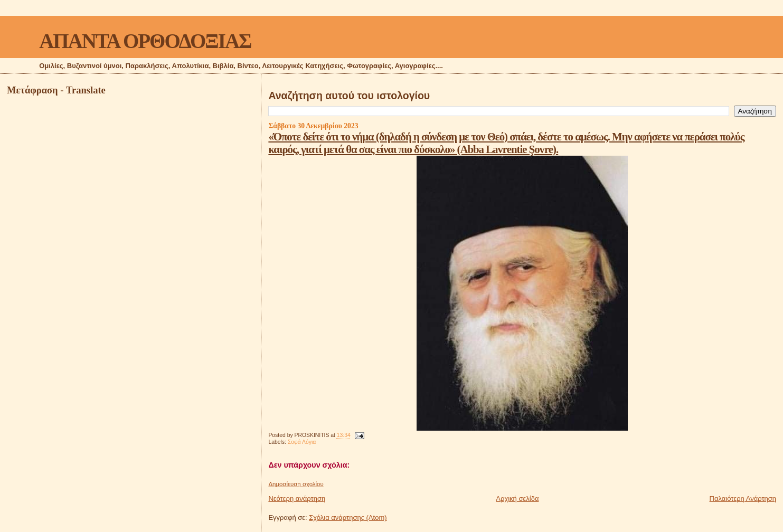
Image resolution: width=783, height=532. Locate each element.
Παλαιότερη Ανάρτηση (743, 498)
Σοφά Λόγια (302, 442)
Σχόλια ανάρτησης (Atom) (348, 517)
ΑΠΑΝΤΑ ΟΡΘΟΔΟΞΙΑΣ (145, 41)
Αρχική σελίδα (517, 498)
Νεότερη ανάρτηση (297, 498)
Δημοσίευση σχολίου (296, 484)
